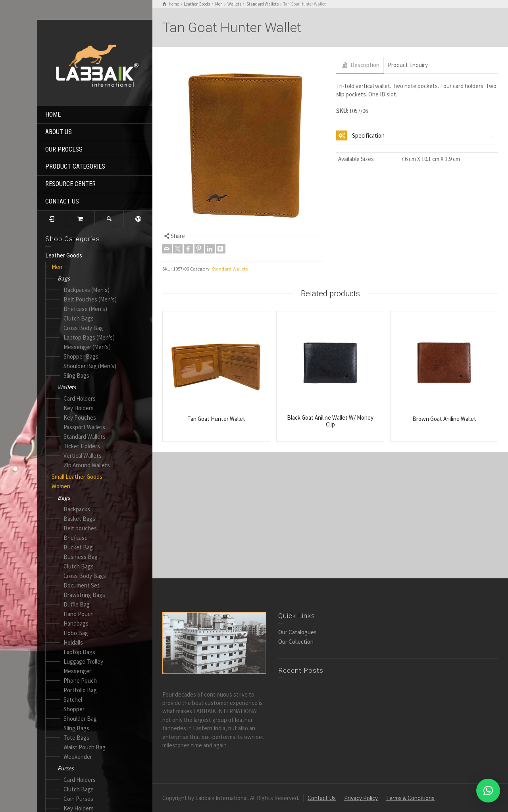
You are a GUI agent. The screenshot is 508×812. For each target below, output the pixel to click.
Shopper (74, 709)
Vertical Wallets (83, 456)
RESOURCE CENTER (70, 184)
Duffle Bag (77, 604)
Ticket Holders (82, 446)
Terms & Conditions (410, 798)
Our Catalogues (297, 632)
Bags (64, 278)
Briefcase (76, 538)
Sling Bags (76, 375)
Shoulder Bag (80, 719)
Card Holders (80, 398)
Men (57, 267)
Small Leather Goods (77, 477)
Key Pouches (80, 418)
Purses (65, 768)
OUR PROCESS (64, 149)
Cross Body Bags (85, 576)
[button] (488, 791)
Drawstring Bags (84, 595)
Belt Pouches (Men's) (90, 299)
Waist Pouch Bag (85, 747)
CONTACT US (62, 201)
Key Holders (79, 408)
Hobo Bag (76, 633)
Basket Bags (79, 519)
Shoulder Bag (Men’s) (90, 366)
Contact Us (322, 798)
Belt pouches (80, 528)
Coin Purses (78, 799)
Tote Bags (76, 738)
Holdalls (73, 642)
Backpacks (77, 509)
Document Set (82, 585)
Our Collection (296, 642)
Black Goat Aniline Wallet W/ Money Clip (330, 421)
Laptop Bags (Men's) (89, 337)
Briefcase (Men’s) (85, 309)
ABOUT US (59, 132)
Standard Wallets (85, 437)
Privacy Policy (361, 798)
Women (61, 486)
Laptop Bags (79, 652)
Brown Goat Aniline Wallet (444, 419)
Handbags (76, 623)
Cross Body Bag (83, 328)
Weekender (78, 757)
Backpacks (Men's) (87, 290)
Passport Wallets (84, 427)
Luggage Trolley (83, 661)
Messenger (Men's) (87, 347)
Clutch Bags (79, 318)
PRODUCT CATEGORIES (75, 166)
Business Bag (81, 557)
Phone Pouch (80, 681)
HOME (53, 114)
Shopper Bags (81, 356)
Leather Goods (64, 255)
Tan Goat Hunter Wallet (216, 419)
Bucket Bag (78, 547)
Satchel (73, 700)
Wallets (67, 387)
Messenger (77, 671)
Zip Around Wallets (87, 465)
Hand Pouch (79, 614)
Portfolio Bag (80, 690)
